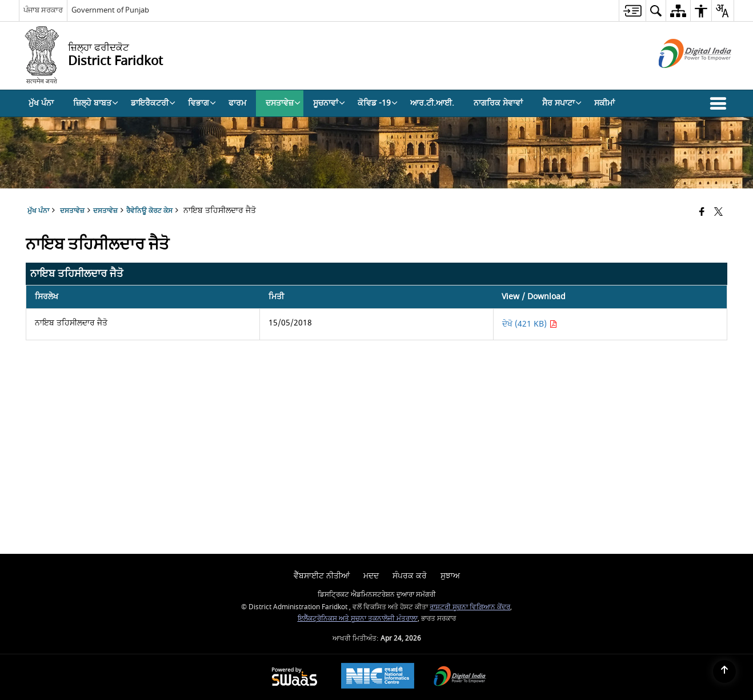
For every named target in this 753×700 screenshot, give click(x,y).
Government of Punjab (110, 10)
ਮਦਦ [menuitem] (371, 576)
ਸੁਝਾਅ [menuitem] (450, 576)
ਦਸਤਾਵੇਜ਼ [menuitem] (283, 103)
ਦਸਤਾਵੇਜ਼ (105, 211)
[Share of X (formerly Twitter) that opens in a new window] (718, 213)
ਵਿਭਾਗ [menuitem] (202, 103)
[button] (720, 103)
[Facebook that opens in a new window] (702, 213)
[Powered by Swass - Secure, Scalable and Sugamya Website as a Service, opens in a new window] (295, 677)
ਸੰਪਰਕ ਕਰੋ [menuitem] (410, 576)
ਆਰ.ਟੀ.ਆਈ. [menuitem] (432, 103)
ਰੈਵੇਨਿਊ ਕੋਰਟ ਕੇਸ (149, 211)
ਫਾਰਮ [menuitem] (237, 103)
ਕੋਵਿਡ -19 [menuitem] (378, 103)
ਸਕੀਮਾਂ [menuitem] (604, 103)
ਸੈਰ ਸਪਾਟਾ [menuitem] (562, 103)
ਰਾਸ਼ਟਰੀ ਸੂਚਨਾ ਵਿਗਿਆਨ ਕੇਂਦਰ (470, 607)
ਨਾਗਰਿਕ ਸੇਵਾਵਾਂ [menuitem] (498, 103)
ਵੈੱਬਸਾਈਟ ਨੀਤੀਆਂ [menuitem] (322, 576)
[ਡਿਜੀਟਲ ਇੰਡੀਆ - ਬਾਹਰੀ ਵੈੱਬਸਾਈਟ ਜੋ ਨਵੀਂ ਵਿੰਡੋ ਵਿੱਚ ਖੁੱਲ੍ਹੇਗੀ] (681, 78)
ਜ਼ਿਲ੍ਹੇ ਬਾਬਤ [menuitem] (96, 103)
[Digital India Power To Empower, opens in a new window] (460, 677)
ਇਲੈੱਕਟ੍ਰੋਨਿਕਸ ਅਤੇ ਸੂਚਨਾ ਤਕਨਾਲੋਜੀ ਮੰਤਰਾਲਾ (358, 619)
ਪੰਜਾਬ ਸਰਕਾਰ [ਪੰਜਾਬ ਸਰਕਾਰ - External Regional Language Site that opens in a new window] (43, 10)
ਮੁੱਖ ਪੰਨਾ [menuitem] (41, 103)
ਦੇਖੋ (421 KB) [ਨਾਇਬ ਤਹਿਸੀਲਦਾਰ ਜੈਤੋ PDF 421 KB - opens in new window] (530, 324)
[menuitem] (632, 11)
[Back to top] (724, 671)
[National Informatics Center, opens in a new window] (378, 677)
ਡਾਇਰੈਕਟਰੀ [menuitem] (153, 103)
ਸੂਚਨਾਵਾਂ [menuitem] (329, 103)
